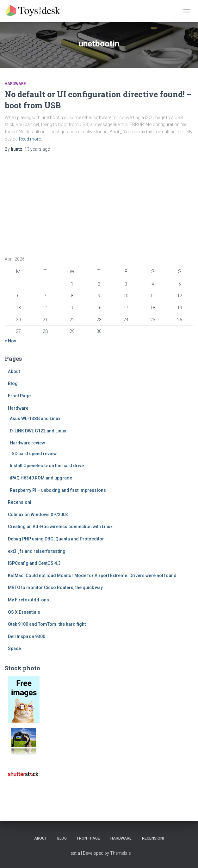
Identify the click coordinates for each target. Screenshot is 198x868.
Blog (13, 383)
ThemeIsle (120, 853)
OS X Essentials (24, 612)
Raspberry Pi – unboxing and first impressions (58, 490)
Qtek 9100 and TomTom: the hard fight (47, 624)
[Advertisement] (44, 202)
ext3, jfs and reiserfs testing (37, 551)
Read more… (31, 139)
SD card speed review (34, 454)
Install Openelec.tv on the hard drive (47, 466)
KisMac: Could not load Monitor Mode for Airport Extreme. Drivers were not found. (93, 576)
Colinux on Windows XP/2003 (38, 515)
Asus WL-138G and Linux (35, 419)
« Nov (10, 341)
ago (37, 149)
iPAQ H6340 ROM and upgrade (41, 478)
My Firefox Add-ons (28, 600)
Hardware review (27, 443)
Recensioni (20, 502)
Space (14, 648)
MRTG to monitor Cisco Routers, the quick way (55, 588)
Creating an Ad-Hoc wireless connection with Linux (60, 527)
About (14, 371)
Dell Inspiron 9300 (27, 636)
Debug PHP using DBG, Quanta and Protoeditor (56, 539)
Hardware (15, 84)
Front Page (19, 396)
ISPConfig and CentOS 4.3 (34, 563)
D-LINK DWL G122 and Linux (38, 431)
